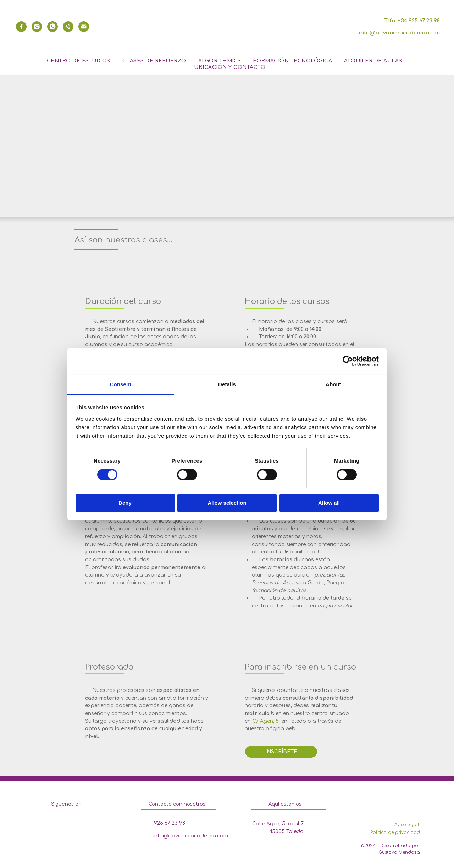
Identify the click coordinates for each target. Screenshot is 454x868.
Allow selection (227, 503)
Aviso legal (407, 825)
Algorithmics (220, 61)
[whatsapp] (52, 27)
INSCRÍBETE (281, 752)
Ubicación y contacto (230, 67)
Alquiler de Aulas (373, 61)
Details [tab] (227, 384)
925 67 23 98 (170, 823)
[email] (84, 27)
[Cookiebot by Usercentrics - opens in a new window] (348, 361)
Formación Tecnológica (293, 61)
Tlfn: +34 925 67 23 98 (412, 21)
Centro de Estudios (79, 61)
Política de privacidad (395, 832)
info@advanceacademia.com (399, 33)
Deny (125, 503)
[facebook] (21, 27)
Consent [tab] (121, 384)
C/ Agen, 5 (265, 721)
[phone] (68, 27)
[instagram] (37, 27)
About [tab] (333, 384)
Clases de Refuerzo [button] (154, 61)
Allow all (329, 503)
